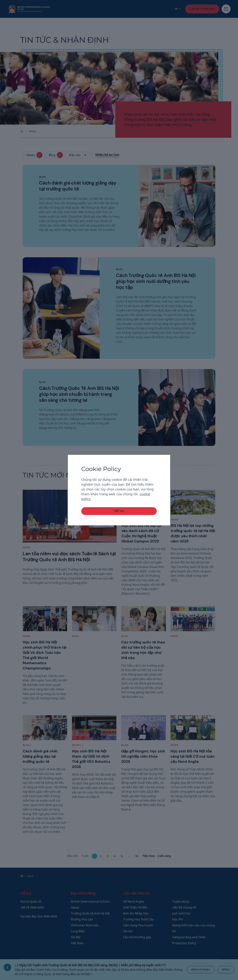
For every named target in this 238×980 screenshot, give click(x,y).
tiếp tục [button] (119, 511)
